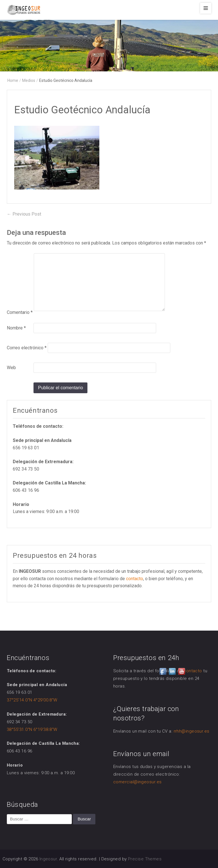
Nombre (16, 328)
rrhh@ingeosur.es (192, 731)
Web (11, 368)
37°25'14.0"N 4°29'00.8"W (32, 700)
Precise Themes (145, 859)
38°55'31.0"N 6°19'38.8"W (32, 729)
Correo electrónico (27, 348)
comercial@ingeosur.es (137, 782)
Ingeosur (48, 859)
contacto (135, 579)
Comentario (20, 312)
